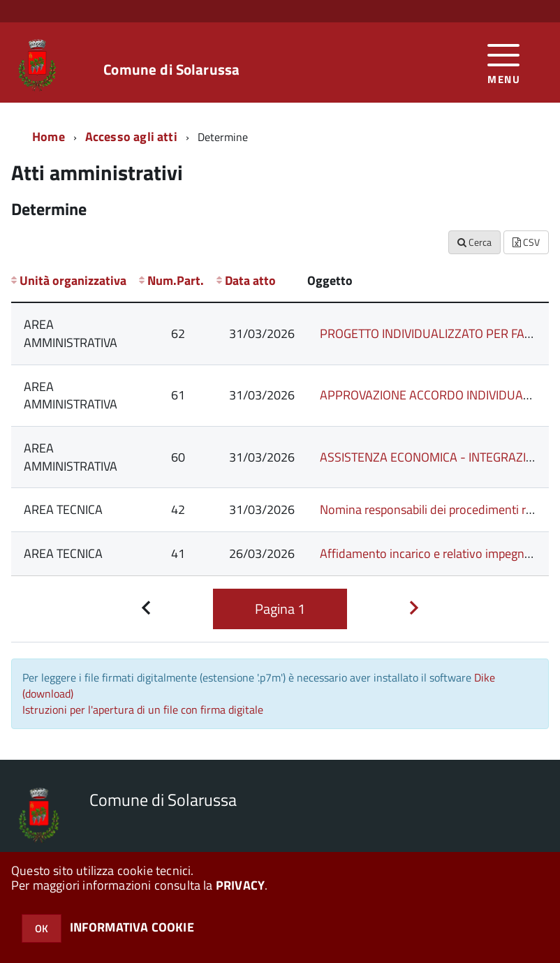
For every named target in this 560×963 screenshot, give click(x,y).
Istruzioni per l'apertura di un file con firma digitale (143, 710)
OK (42, 928)
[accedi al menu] (504, 63)
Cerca (474, 242)
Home (49, 137)
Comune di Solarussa (171, 69)
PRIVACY (240, 885)
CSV (526, 242)
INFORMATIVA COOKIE (132, 927)
